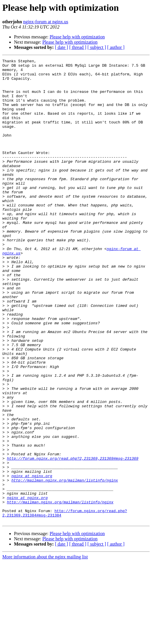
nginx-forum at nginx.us (46, 22)
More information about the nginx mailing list (45, 639)
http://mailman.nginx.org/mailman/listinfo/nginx (65, 554)
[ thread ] (78, 47)
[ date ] (61, 47)
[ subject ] (97, 47)
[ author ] (116, 47)
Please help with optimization (77, 37)
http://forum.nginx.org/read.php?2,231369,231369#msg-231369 (73, 528)
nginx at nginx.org (32, 549)
